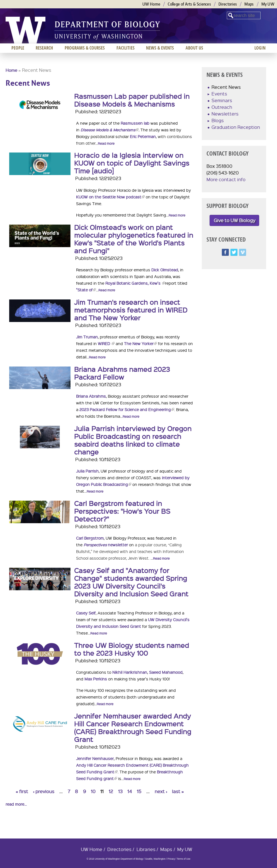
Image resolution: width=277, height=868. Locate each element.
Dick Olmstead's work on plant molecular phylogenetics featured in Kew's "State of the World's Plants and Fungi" (134, 239)
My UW (268, 4)
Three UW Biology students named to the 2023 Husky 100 (132, 649)
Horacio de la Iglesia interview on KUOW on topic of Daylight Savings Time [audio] (132, 163)
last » (178, 791)
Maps (249, 4)
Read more (106, 143)
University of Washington (25, 30)
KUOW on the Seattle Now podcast (110, 197)
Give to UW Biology (235, 220)
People (18, 48)
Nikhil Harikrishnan (130, 672)
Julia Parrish (87, 471)
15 (139, 791)
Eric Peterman (143, 136)
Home (11, 70)
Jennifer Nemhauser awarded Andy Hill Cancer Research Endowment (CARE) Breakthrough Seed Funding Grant (133, 727)
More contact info (226, 179)
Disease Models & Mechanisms (110, 130)
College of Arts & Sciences (189, 4)
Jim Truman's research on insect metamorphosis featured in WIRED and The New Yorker (131, 310)
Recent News (226, 87)
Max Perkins (96, 679)
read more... (16, 804)
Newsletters (225, 114)
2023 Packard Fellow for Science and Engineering (127, 409)
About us (194, 48)
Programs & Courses (85, 48)
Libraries (146, 849)
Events (219, 94)
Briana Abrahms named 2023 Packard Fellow (122, 373)
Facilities (126, 48)
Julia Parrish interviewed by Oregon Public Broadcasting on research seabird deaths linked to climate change (133, 440)
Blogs (218, 120)
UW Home (151, 4)
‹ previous (44, 791)
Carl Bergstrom (90, 538)
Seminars (222, 100)
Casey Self (86, 613)
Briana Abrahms (91, 396)
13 (120, 791)
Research (44, 48)
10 (93, 791)
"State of (86, 290)
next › (161, 791)
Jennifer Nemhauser (95, 758)
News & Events (160, 48)
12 (111, 791)
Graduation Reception (236, 127)
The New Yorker (140, 343)
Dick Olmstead (165, 270)
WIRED (106, 343)
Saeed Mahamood (166, 672)
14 (130, 791)
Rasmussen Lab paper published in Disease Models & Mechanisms (132, 100)
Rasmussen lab (135, 123)
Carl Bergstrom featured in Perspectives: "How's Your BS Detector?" (122, 511)
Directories (228, 4)
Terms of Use (184, 859)
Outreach (222, 107)
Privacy (171, 859)
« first (22, 791)
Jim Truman (87, 337)
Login (260, 48)
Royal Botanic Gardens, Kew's (135, 283)
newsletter (106, 545)
